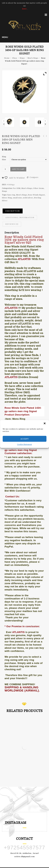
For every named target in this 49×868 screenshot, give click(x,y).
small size (17, 198)
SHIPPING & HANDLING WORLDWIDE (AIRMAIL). (22, 689)
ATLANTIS (18, 632)
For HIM (17, 188)
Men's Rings (22, 195)
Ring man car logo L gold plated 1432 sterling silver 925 (43, 139)
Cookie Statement (24, 444)
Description (13, 211)
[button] (45, 424)
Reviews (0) (12, 224)
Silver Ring (7, 198)
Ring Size (4, 158)
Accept (25, 439)
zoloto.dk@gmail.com (24, 857)
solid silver (28, 198)
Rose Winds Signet (36, 195)
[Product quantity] (5, 169)
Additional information (20, 218)
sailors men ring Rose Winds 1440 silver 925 (46, 137)
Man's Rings (33, 58)
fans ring (11, 195)
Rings (22, 58)
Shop (15, 58)
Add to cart (18, 169)
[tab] (13, 211)
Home (7, 58)
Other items (38, 188)
